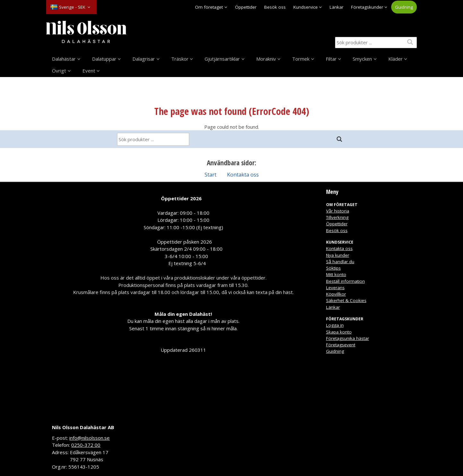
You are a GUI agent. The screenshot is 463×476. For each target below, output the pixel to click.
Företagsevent (341, 345)
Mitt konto (336, 274)
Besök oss (275, 7)
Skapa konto (339, 332)
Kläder (396, 59)
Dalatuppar (104, 59)
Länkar (337, 7)
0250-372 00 (86, 445)
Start (210, 174)
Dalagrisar (144, 59)
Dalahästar (64, 59)
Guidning (404, 7)
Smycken (362, 59)
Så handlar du (340, 262)
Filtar (331, 59)
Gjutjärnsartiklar (222, 59)
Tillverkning (337, 217)
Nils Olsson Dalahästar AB (83, 427)
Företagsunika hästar (348, 338)
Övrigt (59, 71)
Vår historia (338, 211)
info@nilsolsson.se (89, 438)
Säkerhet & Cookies (346, 300)
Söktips (333, 268)
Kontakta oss (243, 174)
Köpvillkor (336, 294)
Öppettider (246, 7)
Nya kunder (338, 255)
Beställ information (345, 281)
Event (89, 71)
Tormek (301, 59)
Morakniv (266, 59)
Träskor (180, 59)
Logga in (335, 325)
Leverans (335, 288)
